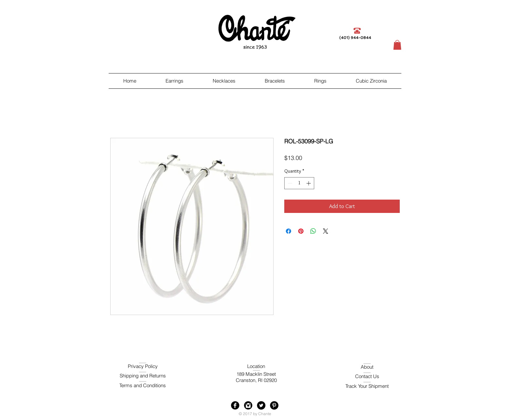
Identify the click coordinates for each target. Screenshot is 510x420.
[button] (397, 45)
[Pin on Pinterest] (301, 231)
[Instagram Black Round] (248, 405)
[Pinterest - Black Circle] (274, 405)
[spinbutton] (299, 183)
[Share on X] (326, 231)
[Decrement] (289, 183)
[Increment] (309, 183)
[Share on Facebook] (289, 231)
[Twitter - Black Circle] (261, 405)
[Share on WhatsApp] (313, 231)
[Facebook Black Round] (235, 405)
